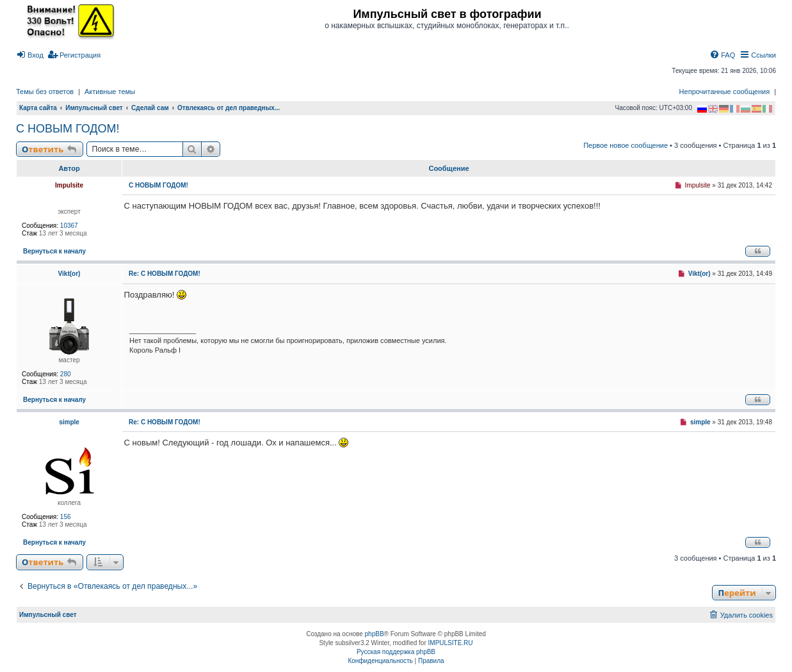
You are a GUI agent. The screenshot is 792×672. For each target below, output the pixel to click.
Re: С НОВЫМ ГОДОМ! (165, 274)
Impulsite (69, 185)
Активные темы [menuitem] (110, 92)
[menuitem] (30, 55)
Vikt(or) (69, 274)
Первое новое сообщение (626, 145)
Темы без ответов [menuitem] (45, 92)
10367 (69, 226)
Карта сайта (38, 108)
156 (66, 517)
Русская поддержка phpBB (396, 652)
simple (69, 422)
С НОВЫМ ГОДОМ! (68, 129)
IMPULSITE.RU (451, 643)
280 (66, 374)
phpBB (375, 634)
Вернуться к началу (54, 251)
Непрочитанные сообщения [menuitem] (725, 92)
